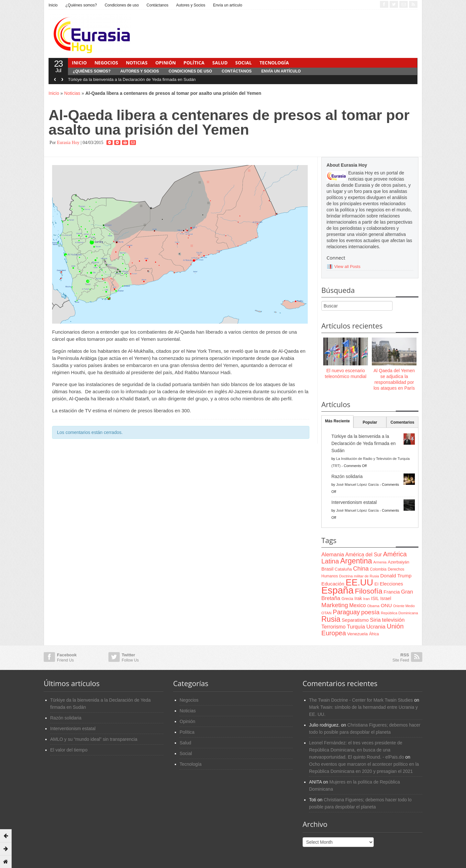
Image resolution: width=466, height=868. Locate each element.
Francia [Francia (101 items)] (392, 592)
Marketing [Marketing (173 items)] (335, 605)
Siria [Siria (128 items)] (375, 620)
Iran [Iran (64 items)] (366, 599)
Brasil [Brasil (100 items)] (327, 569)
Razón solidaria (347, 476)
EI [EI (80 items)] (377, 584)
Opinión (166, 63)
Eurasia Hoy (68, 143)
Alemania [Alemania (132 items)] (333, 555)
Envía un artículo (227, 5)
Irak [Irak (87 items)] (358, 598)
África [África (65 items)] (374, 634)
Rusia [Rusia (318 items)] (331, 619)
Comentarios (402, 422)
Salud (220, 63)
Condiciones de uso (122, 5)
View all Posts (347, 267)
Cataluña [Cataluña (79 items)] (343, 569)
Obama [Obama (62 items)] (373, 606)
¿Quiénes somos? (81, 5)
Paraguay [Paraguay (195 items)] (346, 612)
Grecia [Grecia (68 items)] (347, 599)
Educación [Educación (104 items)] (333, 584)
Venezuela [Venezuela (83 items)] (357, 634)
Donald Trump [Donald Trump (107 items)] (396, 576)
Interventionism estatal (354, 502)
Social (244, 63)
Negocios (106, 63)
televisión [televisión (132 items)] (393, 620)
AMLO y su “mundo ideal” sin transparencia (94, 739)
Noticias (137, 63)
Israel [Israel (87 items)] (386, 598)
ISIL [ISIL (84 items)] (375, 599)
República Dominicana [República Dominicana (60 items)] (399, 613)
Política (194, 63)
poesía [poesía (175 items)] (370, 612)
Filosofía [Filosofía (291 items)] (368, 591)
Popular (370, 422)
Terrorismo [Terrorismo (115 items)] (333, 627)
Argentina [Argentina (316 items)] (356, 561)
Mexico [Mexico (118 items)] (357, 605)
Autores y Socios (191, 5)
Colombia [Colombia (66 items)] (378, 569)
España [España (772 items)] (337, 590)
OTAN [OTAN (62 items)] (326, 613)
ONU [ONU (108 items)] (386, 605)
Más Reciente (337, 421)
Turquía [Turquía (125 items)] (356, 627)
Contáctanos (157, 5)
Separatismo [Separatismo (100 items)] (355, 620)
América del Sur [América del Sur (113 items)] (364, 555)
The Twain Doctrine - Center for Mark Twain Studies (361, 700)
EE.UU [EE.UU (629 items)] (359, 582)
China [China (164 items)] (361, 568)
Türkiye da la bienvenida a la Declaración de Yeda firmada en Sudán (132, 79)
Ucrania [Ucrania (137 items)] (376, 627)
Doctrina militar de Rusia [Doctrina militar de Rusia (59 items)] (359, 576)
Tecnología (274, 63)
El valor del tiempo (69, 750)
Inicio (53, 5)
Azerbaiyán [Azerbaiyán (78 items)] (398, 562)
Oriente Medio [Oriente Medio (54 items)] (404, 606)
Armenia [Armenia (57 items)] (380, 562)
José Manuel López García (357, 484)
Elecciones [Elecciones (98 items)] (392, 584)
